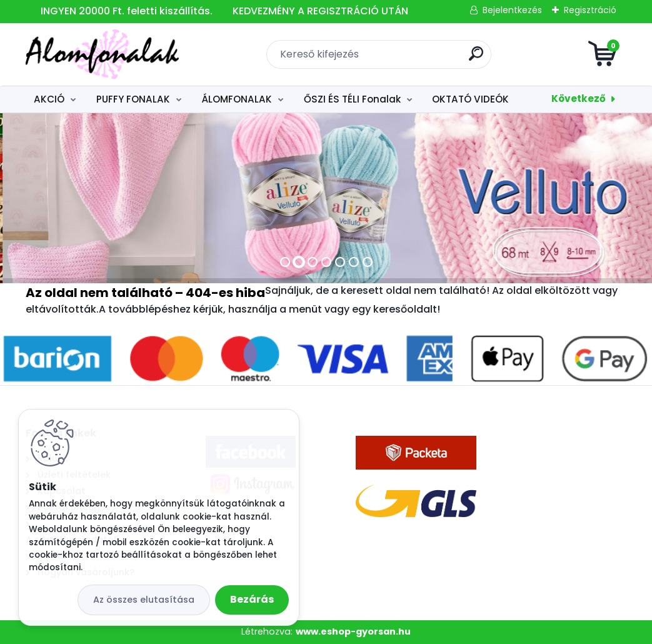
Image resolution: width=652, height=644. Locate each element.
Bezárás (252, 599)
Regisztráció (590, 10)
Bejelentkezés (512, 10)
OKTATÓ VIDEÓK (470, 99)
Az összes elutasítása (144, 600)
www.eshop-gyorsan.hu (353, 631)
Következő (579, 98)
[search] (476, 58)
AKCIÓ (49, 99)
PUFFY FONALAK (133, 99)
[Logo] (102, 54)
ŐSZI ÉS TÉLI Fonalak (352, 99)
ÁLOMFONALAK (237, 99)
